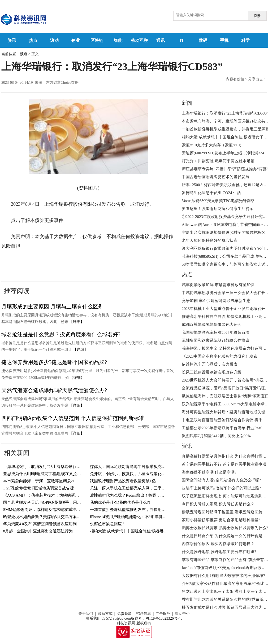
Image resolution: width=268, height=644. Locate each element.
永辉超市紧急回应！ (108, 524)
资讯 (12, 40)
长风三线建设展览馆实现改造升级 (212, 372)
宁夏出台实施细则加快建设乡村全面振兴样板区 (224, 233)
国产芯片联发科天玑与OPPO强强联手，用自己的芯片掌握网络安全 (62, 502)
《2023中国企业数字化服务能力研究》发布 (220, 356)
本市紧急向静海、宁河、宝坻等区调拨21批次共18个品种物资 (57, 481)
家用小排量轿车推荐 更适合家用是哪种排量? (221, 520)
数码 (203, 40)
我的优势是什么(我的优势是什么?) (120, 502)
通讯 (161, 40)
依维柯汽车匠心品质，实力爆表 (210, 364)
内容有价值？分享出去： (246, 79)
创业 (76, 40)
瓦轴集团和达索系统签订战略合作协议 (216, 340)
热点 (33, 40)
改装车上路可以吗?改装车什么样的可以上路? (221, 488)
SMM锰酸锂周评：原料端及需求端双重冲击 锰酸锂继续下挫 (56, 510)
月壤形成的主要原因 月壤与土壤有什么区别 (52, 306)
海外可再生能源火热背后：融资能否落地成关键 (224, 412)
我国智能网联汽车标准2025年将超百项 (216, 332)
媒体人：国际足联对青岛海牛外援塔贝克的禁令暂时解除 (140, 467)
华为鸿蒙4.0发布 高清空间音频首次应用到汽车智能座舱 (52, 524)
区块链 (97, 40)
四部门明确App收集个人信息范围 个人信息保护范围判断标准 (73, 418)
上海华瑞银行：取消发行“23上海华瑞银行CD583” (47, 467)
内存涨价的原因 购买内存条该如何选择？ (218, 544)
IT (182, 40)
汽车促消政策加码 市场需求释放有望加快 (218, 285)
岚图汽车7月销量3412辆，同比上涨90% (216, 436)
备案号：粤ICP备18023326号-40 (157, 618)
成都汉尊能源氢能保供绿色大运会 (212, 325)
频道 (24, 54)
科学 (245, 40)
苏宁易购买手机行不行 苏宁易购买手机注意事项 (224, 464)
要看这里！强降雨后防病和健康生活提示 (218, 209)
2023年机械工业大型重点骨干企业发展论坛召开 (224, 309)
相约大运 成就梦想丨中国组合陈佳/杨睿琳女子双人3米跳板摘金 (146, 531)
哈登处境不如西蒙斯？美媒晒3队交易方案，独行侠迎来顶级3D (58, 517)
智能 (118, 40)
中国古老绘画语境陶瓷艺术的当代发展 (216, 177)
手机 (224, 40)
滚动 (54, 40)
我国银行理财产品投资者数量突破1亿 (123, 481)
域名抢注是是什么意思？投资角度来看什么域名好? (61, 334)
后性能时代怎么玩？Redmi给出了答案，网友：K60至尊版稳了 (144, 495)
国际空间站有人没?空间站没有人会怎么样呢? (221, 480)
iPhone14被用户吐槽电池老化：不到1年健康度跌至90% (138, 517)
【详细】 (77, 322)
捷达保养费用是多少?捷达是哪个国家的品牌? (54, 362)
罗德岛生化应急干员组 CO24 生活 (211, 193)
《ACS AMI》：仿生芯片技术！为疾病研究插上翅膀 (49, 495)
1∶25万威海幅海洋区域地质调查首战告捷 (39, 488)
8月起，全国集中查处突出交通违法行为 (38, 531)
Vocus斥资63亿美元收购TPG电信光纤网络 (218, 201)
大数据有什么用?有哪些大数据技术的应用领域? (223, 576)
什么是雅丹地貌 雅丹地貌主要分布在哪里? (219, 552)
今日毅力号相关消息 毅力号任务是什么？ (218, 504)
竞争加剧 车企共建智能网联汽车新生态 (216, 301)
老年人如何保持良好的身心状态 (210, 240)
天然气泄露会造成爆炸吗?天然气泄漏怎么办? (54, 390)
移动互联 (139, 40)
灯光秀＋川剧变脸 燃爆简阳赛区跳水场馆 (218, 161)
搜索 (257, 16)
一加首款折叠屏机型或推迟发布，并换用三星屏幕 (134, 510)
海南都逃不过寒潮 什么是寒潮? (209, 472)
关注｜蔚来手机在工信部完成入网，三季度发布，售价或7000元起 (148, 488)
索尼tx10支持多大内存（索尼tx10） (213, 145)
